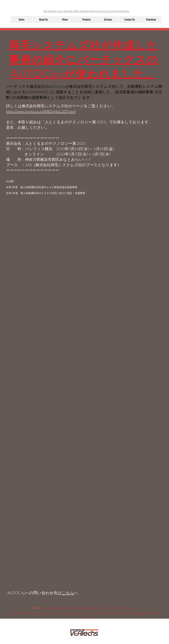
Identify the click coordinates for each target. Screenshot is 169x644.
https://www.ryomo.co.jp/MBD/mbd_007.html (41, 111)
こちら (68, 593)
